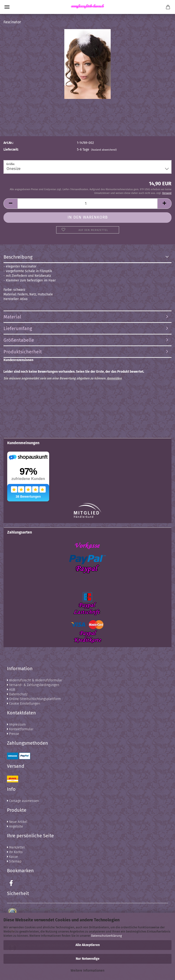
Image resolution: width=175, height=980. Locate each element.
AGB (11, 690)
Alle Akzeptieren (88, 945)
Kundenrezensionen (18, 360)
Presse (13, 734)
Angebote (15, 826)
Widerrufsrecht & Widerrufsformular (35, 680)
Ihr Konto (15, 852)
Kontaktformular (20, 729)
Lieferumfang (18, 328)
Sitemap (14, 861)
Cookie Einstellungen (24, 704)
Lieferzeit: (11, 150)
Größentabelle (19, 340)
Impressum (16, 725)
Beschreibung (18, 257)
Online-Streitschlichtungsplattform (34, 699)
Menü (7, 7)
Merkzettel (16, 847)
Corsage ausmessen (23, 801)
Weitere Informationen (87, 971)
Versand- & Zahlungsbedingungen (33, 685)
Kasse (12, 857)
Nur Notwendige (88, 959)
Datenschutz (17, 694)
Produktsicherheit (23, 352)
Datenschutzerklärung (106, 936)
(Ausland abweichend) (104, 150)
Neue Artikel (17, 822)
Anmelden (114, 378)
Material (12, 317)
